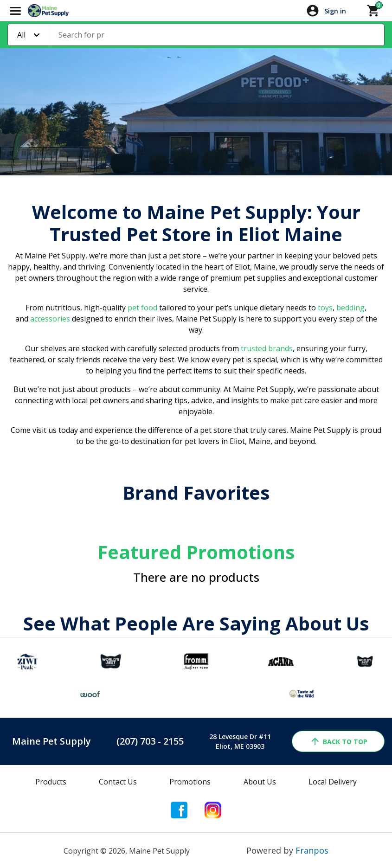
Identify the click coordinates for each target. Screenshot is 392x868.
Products (51, 782)
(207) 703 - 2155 (150, 741)
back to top (338, 741)
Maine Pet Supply (51, 741)
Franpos (312, 850)
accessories (50, 319)
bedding (350, 308)
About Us (260, 782)
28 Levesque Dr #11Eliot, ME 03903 (240, 741)
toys (325, 308)
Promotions (190, 782)
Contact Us (118, 782)
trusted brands (266, 348)
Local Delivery (333, 782)
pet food (142, 308)
